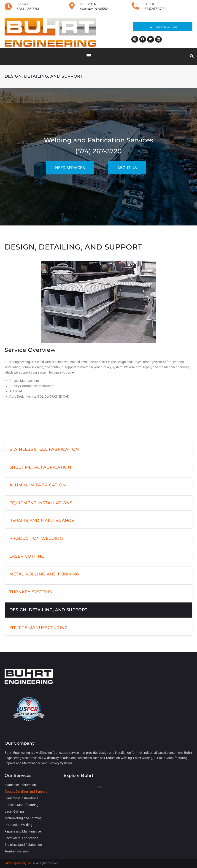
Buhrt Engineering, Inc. (18, 863)
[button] (89, 55)
